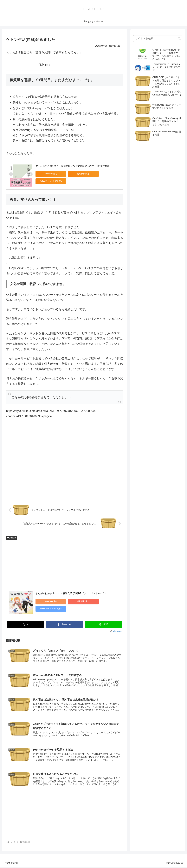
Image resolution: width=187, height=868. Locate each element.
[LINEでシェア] (104, 624)
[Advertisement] (65, 463)
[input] (158, 39)
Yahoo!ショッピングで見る (104, 174)
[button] (179, 39)
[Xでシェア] (26, 624)
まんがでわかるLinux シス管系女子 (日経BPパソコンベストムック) (70, 593)
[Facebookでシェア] (65, 624)
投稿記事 (12, 538)
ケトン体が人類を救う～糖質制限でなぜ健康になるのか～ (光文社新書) (73, 166)
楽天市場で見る (76, 174)
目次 (41, 65)
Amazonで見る (49, 174)
